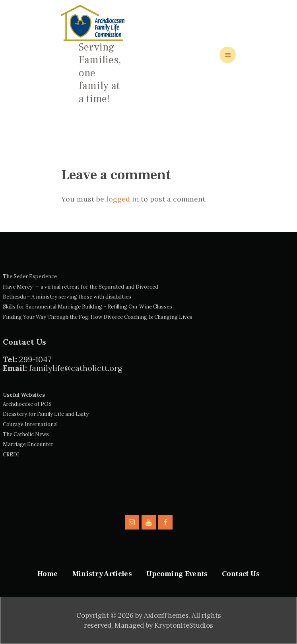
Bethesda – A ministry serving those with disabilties (67, 297)
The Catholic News (26, 434)
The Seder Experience (30, 276)
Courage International (30, 424)
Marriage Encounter (28, 444)
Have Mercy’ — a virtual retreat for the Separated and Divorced (81, 287)
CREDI (11, 455)
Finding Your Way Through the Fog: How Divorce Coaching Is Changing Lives (98, 317)
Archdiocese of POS (27, 404)
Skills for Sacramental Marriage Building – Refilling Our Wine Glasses (87, 307)
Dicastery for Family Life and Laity (46, 414)
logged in (122, 199)
